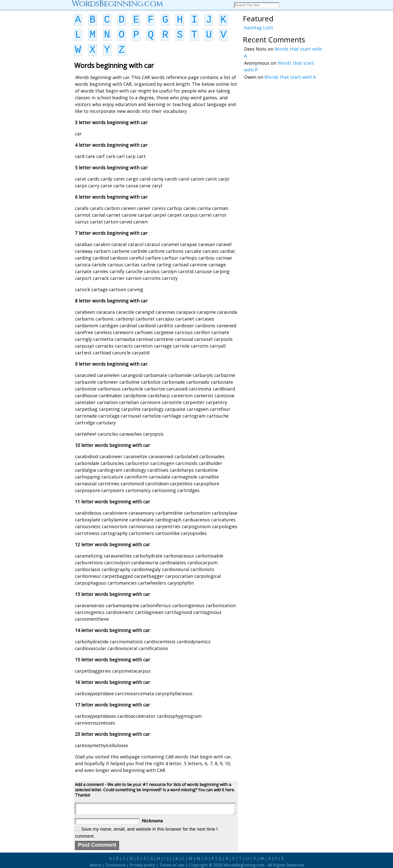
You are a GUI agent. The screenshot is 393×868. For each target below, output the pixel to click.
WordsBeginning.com (244, 865)
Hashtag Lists (258, 28)
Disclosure (115, 865)
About (95, 865)
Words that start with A (290, 77)
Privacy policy (142, 865)
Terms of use (172, 865)
